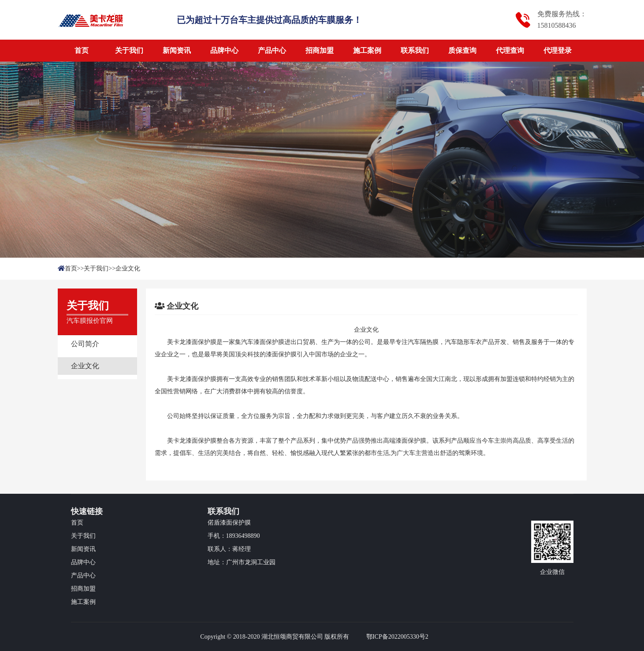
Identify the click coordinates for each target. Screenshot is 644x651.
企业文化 (128, 268)
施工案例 (367, 50)
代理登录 (558, 50)
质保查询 (462, 50)
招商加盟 (320, 50)
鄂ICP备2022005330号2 (397, 637)
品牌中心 (224, 50)
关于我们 (129, 50)
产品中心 (272, 50)
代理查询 (510, 50)
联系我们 (415, 50)
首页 (82, 50)
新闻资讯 (177, 50)
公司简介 (85, 344)
